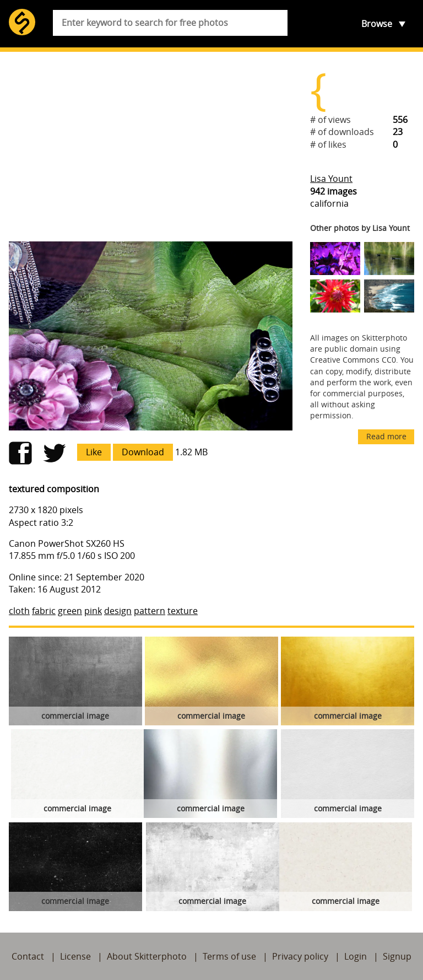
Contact (28, 956)
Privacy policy (300, 956)
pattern (150, 611)
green (70, 611)
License (75, 956)
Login (356, 956)
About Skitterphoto (147, 956)
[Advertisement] (151, 147)
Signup (397, 956)
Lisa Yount (331, 179)
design (118, 611)
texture (183, 611)
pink (93, 611)
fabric (44, 611)
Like (94, 452)
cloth (19, 611)
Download (143, 452)
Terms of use (229, 956)
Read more (386, 436)
